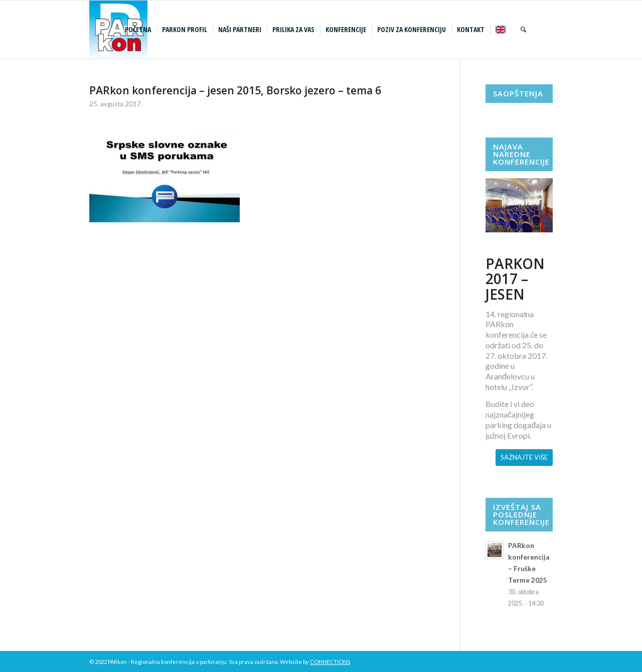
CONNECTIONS (330, 662)
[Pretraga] (523, 30)
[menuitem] (139, 30)
